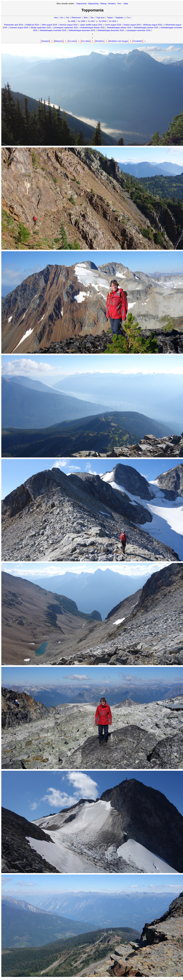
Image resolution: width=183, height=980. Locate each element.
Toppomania (81, 4)
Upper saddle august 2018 (91, 25)
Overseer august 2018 (19, 28)
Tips (92, 18)
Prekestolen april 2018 (14, 25)
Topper (110, 18)
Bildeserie (59, 41)
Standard (45, 41)
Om (62, 18)
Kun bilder (86, 41)
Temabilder (138, 41)
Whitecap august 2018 (153, 25)
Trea (119, 4)
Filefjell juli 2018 (32, 25)
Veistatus (112, 4)
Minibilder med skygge (118, 41)
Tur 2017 (91, 21)
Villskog (103, 4)
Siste (86, 18)
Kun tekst (72, 41)
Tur (128, 18)
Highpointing (93, 4)
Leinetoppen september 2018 (66, 28)
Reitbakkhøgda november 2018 (53, 30)
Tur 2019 (112, 21)
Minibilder (100, 41)
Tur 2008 (71, 21)
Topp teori (100, 18)
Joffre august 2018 (49, 25)
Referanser (76, 18)
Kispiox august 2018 (132, 25)
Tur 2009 (81, 21)
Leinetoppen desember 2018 (138, 30)
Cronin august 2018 (113, 25)
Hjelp (126, 4)
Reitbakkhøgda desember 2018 (82, 30)
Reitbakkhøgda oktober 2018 (92, 28)
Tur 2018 (103, 21)
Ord (68, 18)
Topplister (119, 18)
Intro (56, 18)
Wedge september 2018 (41, 28)
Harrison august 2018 (68, 25)
